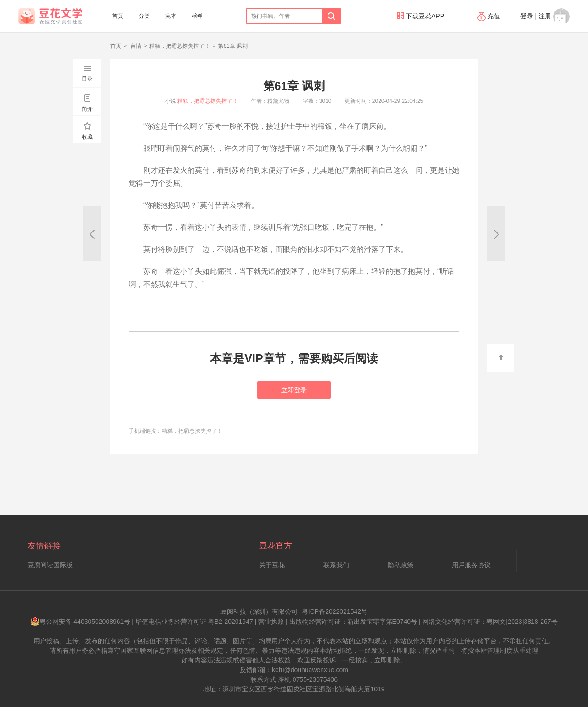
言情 (135, 46)
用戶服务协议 (471, 565)
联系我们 (336, 565)
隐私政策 (401, 565)
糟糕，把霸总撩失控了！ (180, 46)
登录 (527, 16)
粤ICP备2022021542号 (335, 611)
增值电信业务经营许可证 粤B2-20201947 (194, 622)
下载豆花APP (421, 16)
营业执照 (271, 622)
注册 (545, 16)
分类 (144, 16)
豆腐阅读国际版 (50, 565)
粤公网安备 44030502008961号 (80, 622)
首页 (118, 16)
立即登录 (294, 390)
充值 (490, 16)
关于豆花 (272, 565)
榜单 (198, 16)
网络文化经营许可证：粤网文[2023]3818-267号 (490, 622)
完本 (171, 16)
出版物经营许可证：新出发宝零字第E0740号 (353, 622)
